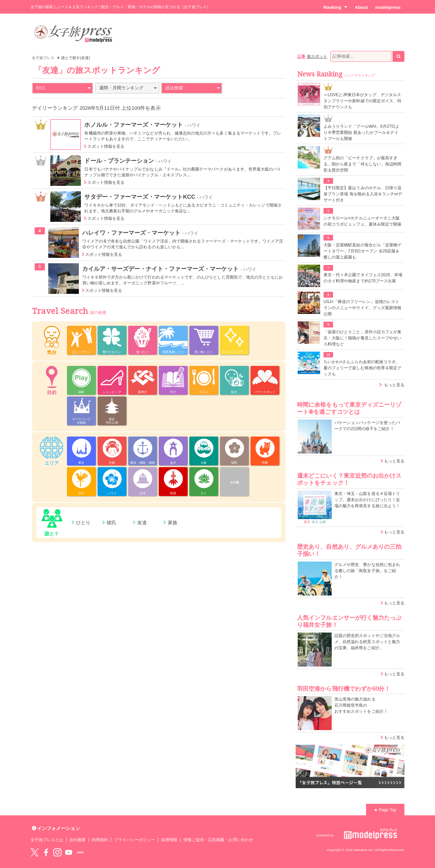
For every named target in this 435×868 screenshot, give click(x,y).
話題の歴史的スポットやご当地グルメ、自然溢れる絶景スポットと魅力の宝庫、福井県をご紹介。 (367, 642)
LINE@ (80, 852)
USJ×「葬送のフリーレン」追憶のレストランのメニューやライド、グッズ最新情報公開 (362, 308)
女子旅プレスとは (47, 840)
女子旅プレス (43, 58)
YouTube (69, 852)
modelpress (388, 7)
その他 (234, 482)
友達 (142, 522)
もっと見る (394, 385)
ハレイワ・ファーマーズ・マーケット (132, 233)
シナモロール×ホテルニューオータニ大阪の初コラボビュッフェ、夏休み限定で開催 (362, 221)
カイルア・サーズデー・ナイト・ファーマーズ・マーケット (161, 269)
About (361, 7)
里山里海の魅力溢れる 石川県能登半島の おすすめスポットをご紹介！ (361, 705)
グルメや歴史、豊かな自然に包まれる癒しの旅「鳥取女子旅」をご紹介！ (367, 571)
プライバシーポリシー (135, 840)
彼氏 (111, 522)
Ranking (335, 7)
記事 (301, 56)
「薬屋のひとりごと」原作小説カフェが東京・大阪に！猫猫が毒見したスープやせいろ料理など (362, 338)
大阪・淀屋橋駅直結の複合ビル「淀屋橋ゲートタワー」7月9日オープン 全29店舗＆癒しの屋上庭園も (362, 251)
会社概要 (77, 840)
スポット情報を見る (106, 146)
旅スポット (317, 56)
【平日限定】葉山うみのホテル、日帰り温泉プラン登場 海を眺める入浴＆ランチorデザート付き (363, 194)
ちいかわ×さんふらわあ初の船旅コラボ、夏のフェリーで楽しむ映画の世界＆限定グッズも (362, 368)
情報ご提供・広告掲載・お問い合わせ (218, 840)
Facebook (46, 852)
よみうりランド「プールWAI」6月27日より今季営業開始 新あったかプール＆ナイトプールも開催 (362, 132)
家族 (173, 522)
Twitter (35, 852)
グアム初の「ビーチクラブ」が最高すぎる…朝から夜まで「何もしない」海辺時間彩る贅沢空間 (362, 164)
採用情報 (169, 840)
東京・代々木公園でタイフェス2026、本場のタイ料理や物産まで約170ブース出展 (363, 278)
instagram (57, 852)
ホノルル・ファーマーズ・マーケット (134, 125)
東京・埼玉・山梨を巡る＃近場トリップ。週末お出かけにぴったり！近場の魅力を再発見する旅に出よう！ (367, 500)
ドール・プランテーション (119, 161)
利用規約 (100, 840)
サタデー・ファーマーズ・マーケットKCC (140, 197)
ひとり (83, 522)
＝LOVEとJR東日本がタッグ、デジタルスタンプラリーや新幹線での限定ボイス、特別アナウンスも (362, 101)
